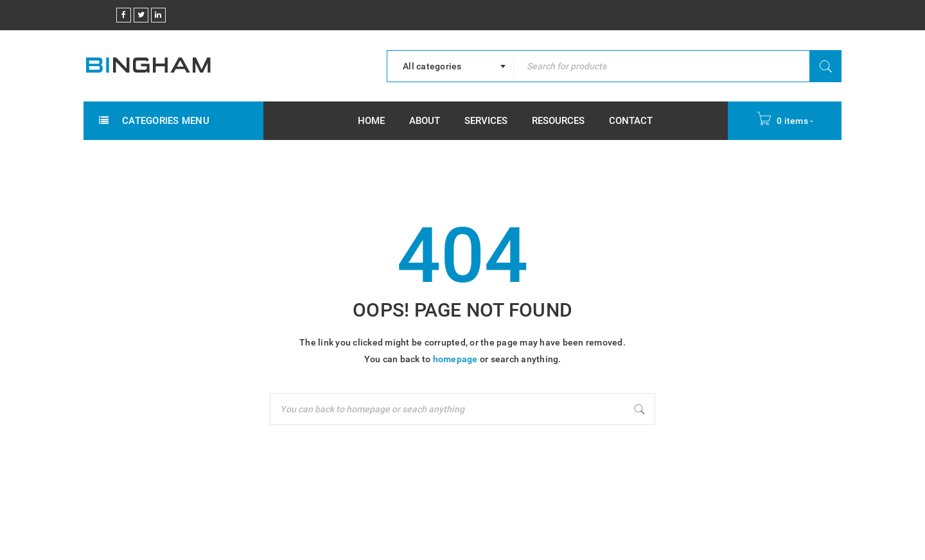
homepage (455, 359)
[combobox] (450, 66)
